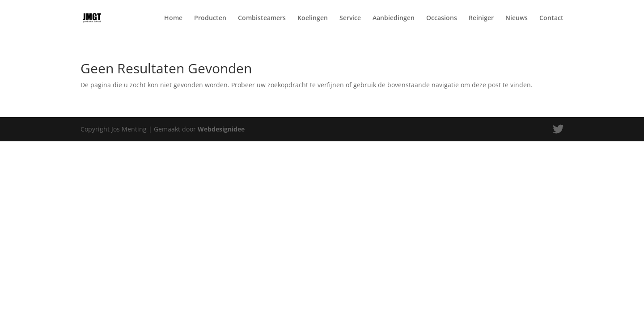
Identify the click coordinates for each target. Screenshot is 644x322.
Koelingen (313, 18)
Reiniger (481, 18)
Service (350, 18)
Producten (210, 18)
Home (173, 18)
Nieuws (517, 18)
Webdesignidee (221, 129)
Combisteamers (262, 18)
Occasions (442, 18)
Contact (551, 18)
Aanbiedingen (394, 18)
